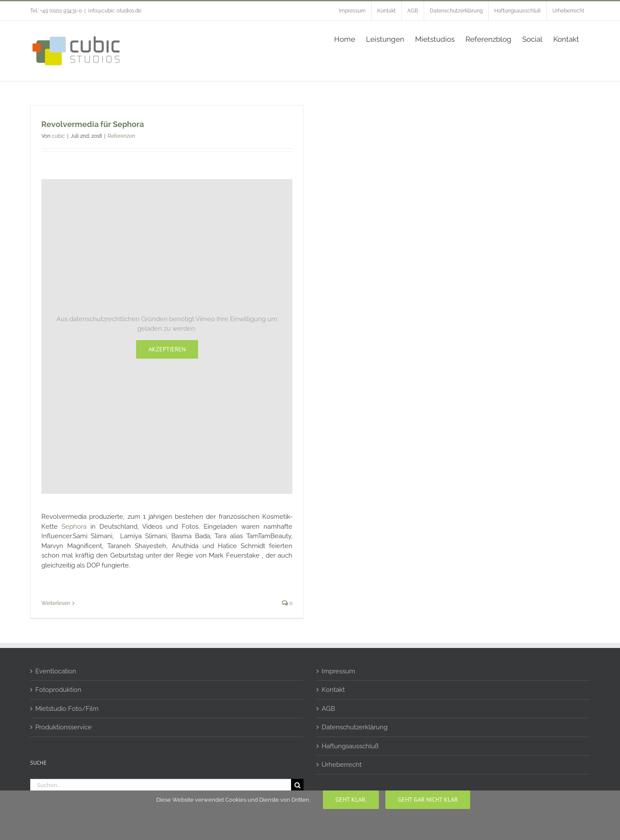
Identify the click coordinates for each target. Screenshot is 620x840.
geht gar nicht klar (428, 800)
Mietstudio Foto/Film (67, 709)
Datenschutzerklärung (355, 727)
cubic (58, 136)
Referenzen (121, 136)
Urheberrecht (342, 765)
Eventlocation (56, 671)
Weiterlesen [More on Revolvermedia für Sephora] (56, 603)
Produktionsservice (64, 727)
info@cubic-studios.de (115, 11)
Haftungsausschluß (350, 746)
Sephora (74, 527)
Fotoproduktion (58, 690)
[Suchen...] (161, 785)
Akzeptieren (167, 349)
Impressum (338, 671)
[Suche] (297, 785)
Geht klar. (351, 800)
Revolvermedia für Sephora (93, 124)
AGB (328, 709)
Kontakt (333, 690)
